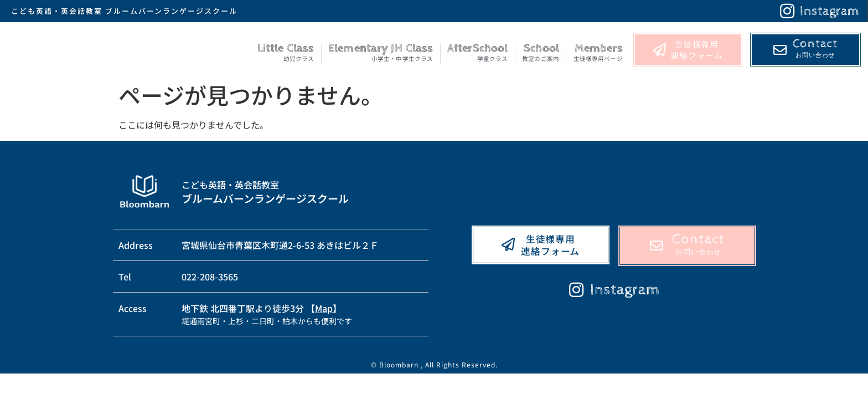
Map (324, 308)
